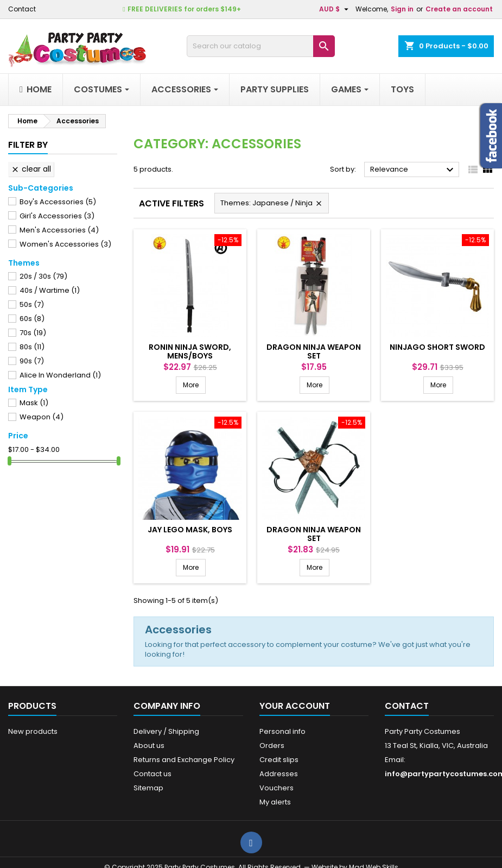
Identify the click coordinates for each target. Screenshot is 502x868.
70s (33, 333)
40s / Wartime (50, 290)
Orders (272, 746)
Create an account (459, 9)
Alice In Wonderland (60, 375)
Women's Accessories (65, 244)
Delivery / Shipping (166, 731)
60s (32, 319)
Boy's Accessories (58, 202)
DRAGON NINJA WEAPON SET (314, 351)
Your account (295, 706)
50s (32, 304)
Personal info (282, 731)
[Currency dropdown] (335, 9)
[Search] (261, 46)
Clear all (31, 169)
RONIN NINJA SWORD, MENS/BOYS (190, 351)
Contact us (152, 774)
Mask (34, 403)
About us (149, 746)
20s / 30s (43, 276)
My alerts (275, 802)
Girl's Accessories (57, 216)
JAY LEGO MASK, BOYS (190, 530)
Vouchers (277, 788)
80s (32, 347)
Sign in (402, 9)
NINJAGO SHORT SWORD (437, 347)
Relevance (413, 170)
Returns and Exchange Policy (184, 760)
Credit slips (279, 760)
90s (32, 361)
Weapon (42, 417)
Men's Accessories (59, 230)
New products (33, 731)
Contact (22, 9)
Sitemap (148, 788)
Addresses (279, 774)
